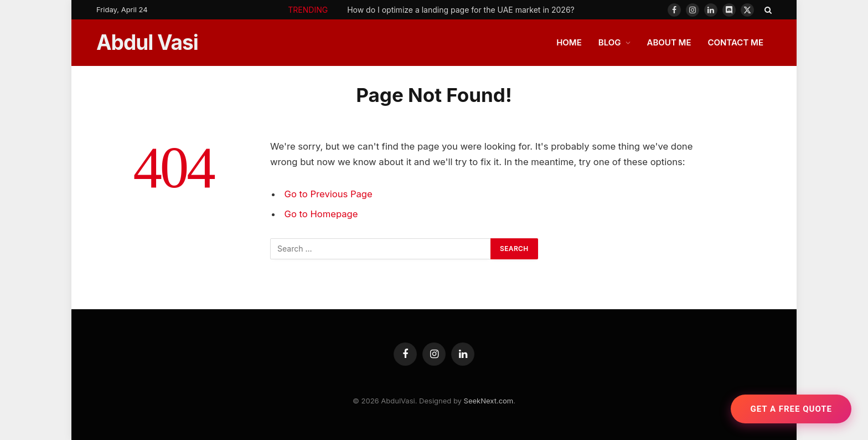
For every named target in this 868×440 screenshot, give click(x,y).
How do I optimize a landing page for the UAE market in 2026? (461, 10)
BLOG (610, 42)
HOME (569, 42)
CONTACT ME (735, 42)
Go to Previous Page (329, 194)
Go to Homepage (321, 214)
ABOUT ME (669, 42)
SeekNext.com (489, 401)
